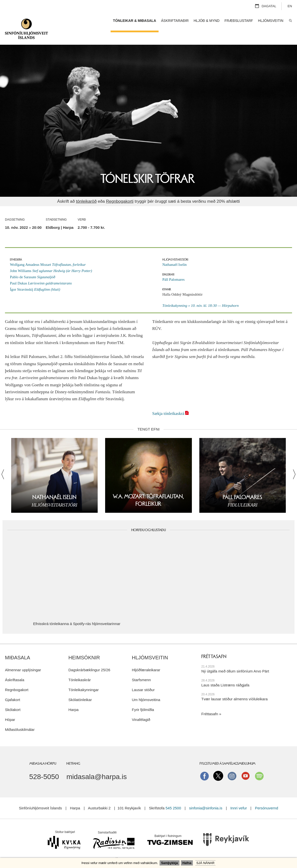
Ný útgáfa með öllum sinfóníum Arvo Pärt (235, 659)
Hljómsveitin (150, 645)
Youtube (246, 763)
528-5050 (44, 764)
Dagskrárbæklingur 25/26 (89, 657)
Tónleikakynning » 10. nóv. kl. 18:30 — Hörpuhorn (200, 293)
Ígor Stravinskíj (35, 277)
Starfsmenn (141, 667)
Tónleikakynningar (84, 677)
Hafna (187, 863)
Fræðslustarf (239, 21)
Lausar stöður (143, 677)
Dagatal (269, 6)
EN (290, 6)
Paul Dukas (41, 271)
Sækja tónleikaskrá (168, 401)
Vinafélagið (141, 707)
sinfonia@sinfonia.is (206, 796)
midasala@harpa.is (97, 764)
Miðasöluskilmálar (20, 717)
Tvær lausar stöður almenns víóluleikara (234, 687)
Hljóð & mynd (207, 21)
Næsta (292, 462)
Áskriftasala (15, 667)
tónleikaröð (86, 189)
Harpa (73, 697)
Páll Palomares (173, 267)
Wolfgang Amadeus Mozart (48, 252)
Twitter (218, 763)
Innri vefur (239, 796)
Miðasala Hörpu (43, 751)
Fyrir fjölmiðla (143, 697)
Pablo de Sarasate (33, 265)
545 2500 (173, 796)
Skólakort (13, 697)
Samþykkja (170, 863)
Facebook (205, 763)
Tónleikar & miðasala (135, 21)
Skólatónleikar (80, 687)
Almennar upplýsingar (23, 657)
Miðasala (18, 645)
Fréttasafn (210, 701)
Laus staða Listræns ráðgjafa (225, 673)
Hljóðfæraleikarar (146, 657)
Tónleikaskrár (80, 667)
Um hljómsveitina (146, 687)
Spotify (259, 763)
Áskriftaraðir (175, 21)
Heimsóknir (84, 645)
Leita (290, 21)
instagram (232, 763)
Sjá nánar (205, 863)
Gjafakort (13, 687)
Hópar (10, 707)
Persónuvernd (267, 796)
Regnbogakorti (120, 189)
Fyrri (5, 462)
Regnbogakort (17, 677)
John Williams (51, 258)
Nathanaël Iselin (174, 252)
